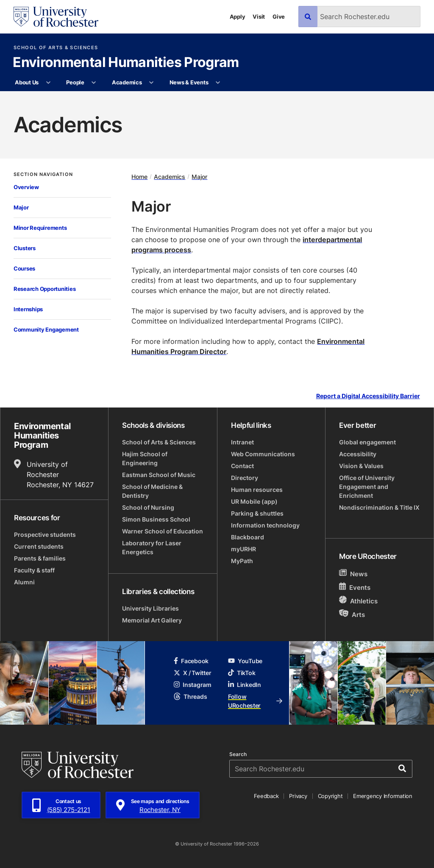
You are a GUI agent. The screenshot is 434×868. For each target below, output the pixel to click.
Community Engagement (46, 329)
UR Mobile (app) (254, 501)
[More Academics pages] (152, 83)
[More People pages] (94, 83)
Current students (39, 546)
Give (279, 17)
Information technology (265, 525)
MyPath (242, 561)
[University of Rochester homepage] (56, 17)
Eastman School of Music (159, 475)
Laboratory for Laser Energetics (152, 547)
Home (139, 177)
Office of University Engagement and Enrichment (367, 487)
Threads (190, 696)
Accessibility (358, 454)
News (353, 574)
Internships (28, 309)
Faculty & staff (34, 570)
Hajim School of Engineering (145, 458)
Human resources (257, 490)
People (75, 82)
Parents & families (40, 558)
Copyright (330, 796)
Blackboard (248, 537)
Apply (238, 17)
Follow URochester (255, 701)
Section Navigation (43, 174)
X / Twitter (192, 673)
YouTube (245, 661)
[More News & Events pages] (218, 83)
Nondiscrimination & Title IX (379, 507)
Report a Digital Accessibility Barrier (368, 396)
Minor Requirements (40, 228)
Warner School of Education (163, 531)
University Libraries (150, 608)
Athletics (358, 601)
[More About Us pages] (48, 83)
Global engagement (367, 442)
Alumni (24, 582)
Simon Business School (156, 519)
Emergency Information (383, 796)
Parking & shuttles (257, 513)
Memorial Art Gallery (152, 620)
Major (21, 207)
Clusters (25, 248)
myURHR (243, 549)
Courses (24, 268)
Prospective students (45, 534)
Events (355, 587)
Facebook (191, 661)
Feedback (266, 796)
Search (238, 754)
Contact (242, 466)
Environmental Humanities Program (126, 63)
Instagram (192, 685)
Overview (26, 187)
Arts (352, 614)
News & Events (189, 82)
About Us (27, 82)
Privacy (298, 796)
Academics (127, 82)
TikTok (242, 673)
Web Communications (263, 454)
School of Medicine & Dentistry (152, 491)
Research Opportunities (45, 289)
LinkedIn (245, 685)
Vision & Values (361, 466)
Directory (245, 478)
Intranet (242, 442)
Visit (259, 17)
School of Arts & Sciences (56, 48)
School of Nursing (148, 507)
